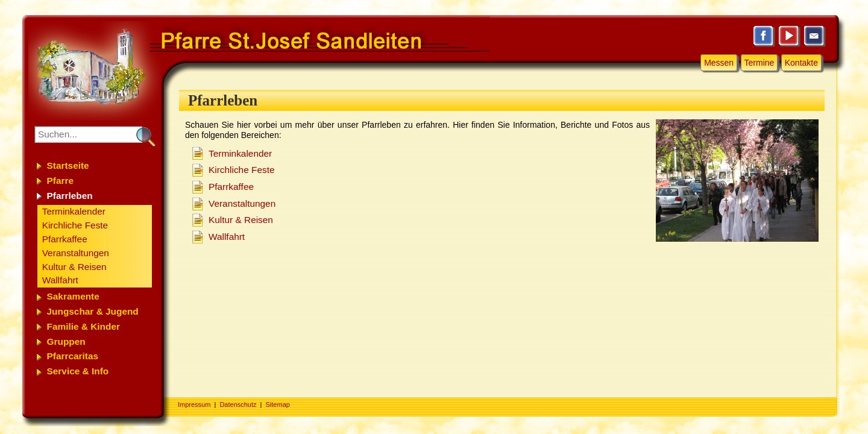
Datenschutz (238, 404)
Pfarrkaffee (231, 187)
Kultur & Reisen (241, 220)
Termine (759, 63)
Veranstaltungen (242, 203)
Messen (719, 63)
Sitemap (278, 404)
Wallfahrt (227, 237)
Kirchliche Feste (242, 170)
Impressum (194, 404)
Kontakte (801, 63)
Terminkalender (240, 153)
